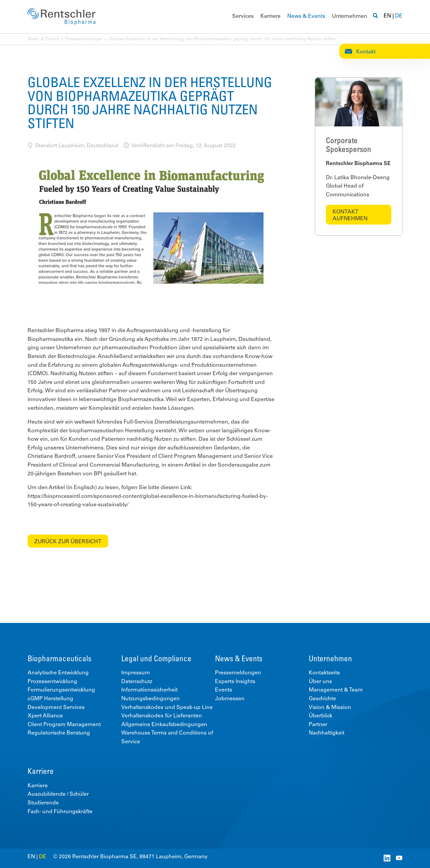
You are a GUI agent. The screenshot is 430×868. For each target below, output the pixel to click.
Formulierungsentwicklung (61, 690)
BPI (98, 474)
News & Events (306, 16)
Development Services (56, 708)
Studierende (43, 803)
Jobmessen (230, 699)
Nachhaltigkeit (327, 733)
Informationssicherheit (149, 690)
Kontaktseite (324, 673)
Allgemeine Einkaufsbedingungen (164, 725)
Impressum (136, 673)
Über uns (320, 682)
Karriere (270, 16)
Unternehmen (350, 16)
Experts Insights (235, 682)
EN (387, 16)
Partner (318, 725)
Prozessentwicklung (52, 682)
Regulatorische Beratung (59, 733)
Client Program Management (64, 725)
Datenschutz (137, 682)
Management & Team (336, 690)
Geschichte (322, 699)
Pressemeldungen (84, 40)
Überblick (320, 716)
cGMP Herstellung (50, 699)
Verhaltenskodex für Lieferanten (162, 716)
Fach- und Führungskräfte (60, 812)
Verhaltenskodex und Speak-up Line (167, 708)
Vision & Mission (330, 708)
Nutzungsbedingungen (150, 699)
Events (224, 690)
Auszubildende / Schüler (58, 794)
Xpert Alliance (45, 716)
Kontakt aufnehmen (350, 215)
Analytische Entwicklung (58, 673)
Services (243, 16)
